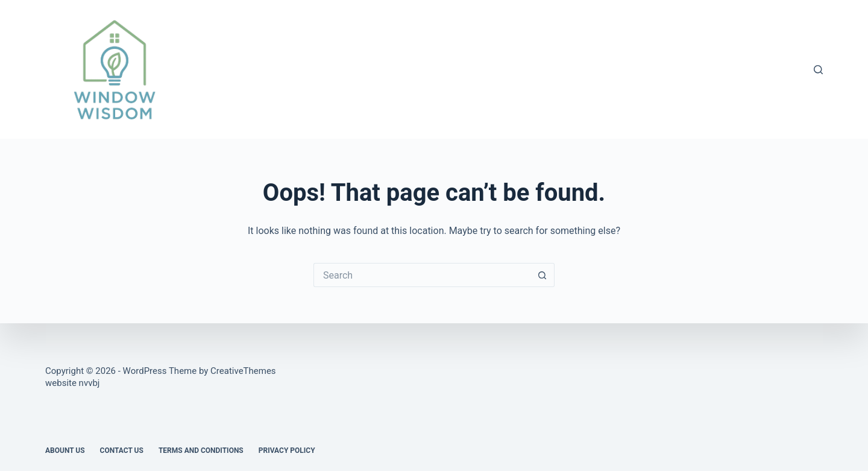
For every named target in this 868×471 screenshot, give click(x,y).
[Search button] (542, 275)
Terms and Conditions (201, 450)
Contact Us (122, 450)
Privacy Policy (287, 450)
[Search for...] (422, 275)
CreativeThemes (243, 371)
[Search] (818, 70)
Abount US (65, 450)
